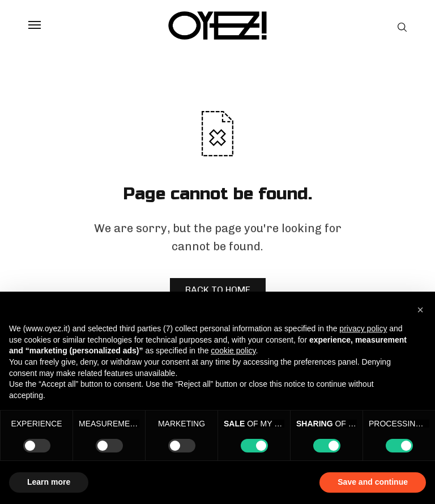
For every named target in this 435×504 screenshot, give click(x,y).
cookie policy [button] (233, 351)
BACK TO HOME (218, 290)
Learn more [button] (49, 482)
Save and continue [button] (373, 482)
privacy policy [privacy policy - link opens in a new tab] (363, 328)
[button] (420, 310)
